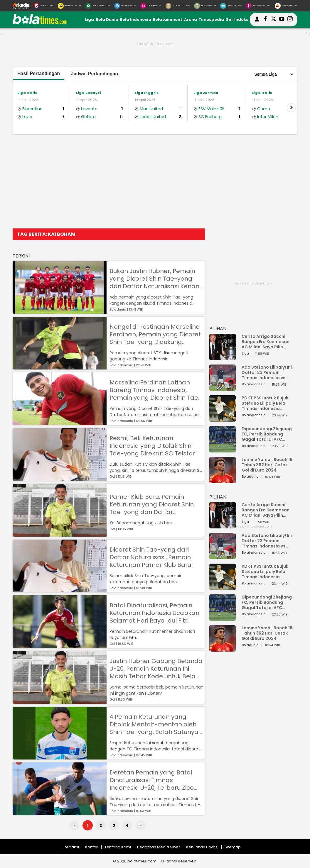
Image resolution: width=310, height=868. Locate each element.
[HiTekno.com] (125, 6)
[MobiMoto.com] (178, 6)
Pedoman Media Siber (159, 847)
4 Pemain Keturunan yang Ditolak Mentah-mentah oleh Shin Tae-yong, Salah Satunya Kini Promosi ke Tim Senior (154, 724)
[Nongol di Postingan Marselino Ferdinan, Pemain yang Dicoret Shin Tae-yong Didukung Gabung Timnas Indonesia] (60, 367)
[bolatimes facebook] (265, 20)
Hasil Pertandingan (39, 73)
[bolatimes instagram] (290, 20)
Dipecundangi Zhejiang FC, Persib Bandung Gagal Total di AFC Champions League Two (267, 434)
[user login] (257, 22)
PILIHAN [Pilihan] (218, 329)
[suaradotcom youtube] (282, 20)
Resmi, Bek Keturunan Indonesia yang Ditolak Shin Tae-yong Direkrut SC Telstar (152, 446)
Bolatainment (167, 20)
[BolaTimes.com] (98, 6)
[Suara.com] (44, 6)
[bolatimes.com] (40, 23)
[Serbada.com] (286, 6)
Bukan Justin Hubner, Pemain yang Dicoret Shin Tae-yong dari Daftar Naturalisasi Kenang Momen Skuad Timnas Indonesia (156, 279)
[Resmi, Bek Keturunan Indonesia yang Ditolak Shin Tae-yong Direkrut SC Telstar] (60, 478)
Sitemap (233, 847)
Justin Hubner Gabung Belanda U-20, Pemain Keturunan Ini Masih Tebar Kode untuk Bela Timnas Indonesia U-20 (156, 669)
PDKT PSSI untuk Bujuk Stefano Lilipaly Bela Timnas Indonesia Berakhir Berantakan (265, 403)
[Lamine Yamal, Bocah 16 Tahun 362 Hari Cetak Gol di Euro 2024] (223, 480)
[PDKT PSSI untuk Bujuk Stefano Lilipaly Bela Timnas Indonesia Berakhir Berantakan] (223, 419)
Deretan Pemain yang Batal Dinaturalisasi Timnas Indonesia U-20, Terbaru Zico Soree (152, 780)
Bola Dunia (107, 20)
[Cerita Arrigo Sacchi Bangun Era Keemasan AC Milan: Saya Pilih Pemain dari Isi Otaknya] (223, 357)
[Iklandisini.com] (258, 6)
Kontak (92, 847)
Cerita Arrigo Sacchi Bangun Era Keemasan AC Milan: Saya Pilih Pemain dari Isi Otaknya (267, 342)
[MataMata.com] (70, 6)
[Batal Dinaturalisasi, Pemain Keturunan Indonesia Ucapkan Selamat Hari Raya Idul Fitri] (60, 645)
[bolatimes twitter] (274, 20)
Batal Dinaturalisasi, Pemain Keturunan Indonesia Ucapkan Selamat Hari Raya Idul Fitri (154, 613)
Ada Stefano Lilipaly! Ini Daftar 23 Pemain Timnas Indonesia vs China (267, 372)
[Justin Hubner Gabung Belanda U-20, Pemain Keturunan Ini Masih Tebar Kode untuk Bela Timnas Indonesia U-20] (60, 701)
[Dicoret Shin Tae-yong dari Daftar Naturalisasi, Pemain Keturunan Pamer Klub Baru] (60, 590)
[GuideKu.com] (205, 6)
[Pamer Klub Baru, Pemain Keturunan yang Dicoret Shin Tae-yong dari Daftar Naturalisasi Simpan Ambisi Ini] (60, 534)
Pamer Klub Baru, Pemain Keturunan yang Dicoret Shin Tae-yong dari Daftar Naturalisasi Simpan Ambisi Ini (154, 504)
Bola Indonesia (135, 20)
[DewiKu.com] (151, 6)
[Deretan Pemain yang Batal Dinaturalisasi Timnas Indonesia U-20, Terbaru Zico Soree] (60, 812)
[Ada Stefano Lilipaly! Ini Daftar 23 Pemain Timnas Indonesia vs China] (223, 388)
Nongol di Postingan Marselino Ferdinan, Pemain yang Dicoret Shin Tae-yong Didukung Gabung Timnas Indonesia (155, 334)
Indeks (241, 20)
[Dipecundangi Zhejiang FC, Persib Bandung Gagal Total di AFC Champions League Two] (223, 450)
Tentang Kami (118, 847)
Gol (229, 20)
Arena (191, 20)
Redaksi (71, 847)
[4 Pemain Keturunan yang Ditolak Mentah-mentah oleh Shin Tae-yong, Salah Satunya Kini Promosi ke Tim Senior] (60, 757)
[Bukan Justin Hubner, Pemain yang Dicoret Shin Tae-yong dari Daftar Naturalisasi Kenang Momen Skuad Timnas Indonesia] (60, 311)
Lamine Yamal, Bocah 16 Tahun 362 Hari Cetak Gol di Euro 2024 (267, 465)
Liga (89, 20)
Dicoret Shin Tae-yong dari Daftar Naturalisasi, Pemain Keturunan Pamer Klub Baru (150, 557)
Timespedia (211, 20)
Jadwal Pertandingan (95, 74)
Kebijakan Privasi (202, 847)
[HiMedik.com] (231, 6)
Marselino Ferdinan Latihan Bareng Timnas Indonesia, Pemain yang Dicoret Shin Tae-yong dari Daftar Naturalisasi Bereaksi (155, 390)
